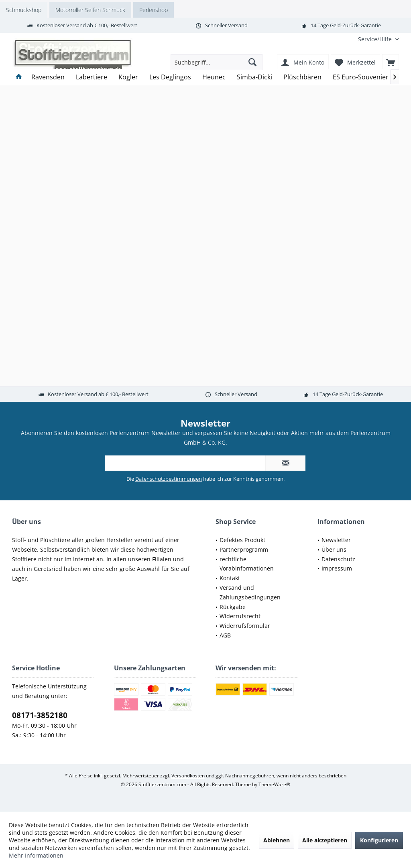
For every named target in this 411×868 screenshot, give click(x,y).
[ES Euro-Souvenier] (361, 77)
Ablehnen (277, 840)
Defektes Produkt (242, 540)
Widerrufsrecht (240, 616)
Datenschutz (338, 559)
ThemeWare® (274, 784)
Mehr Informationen (36, 855)
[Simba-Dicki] (254, 77)
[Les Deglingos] (170, 77)
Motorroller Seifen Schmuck (90, 10)
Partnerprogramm (244, 549)
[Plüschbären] (302, 77)
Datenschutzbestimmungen (169, 479)
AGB (225, 635)
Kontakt (230, 578)
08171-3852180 (40, 715)
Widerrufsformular (245, 626)
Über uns (334, 549)
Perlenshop (154, 10)
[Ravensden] (48, 77)
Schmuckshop (24, 10)
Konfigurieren (379, 840)
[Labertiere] (92, 77)
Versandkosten (188, 776)
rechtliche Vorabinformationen (247, 564)
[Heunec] (214, 77)
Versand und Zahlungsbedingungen (250, 592)
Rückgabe (233, 607)
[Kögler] (128, 77)
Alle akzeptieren (325, 840)
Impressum (337, 568)
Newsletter (336, 540)
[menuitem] (375, 39)
